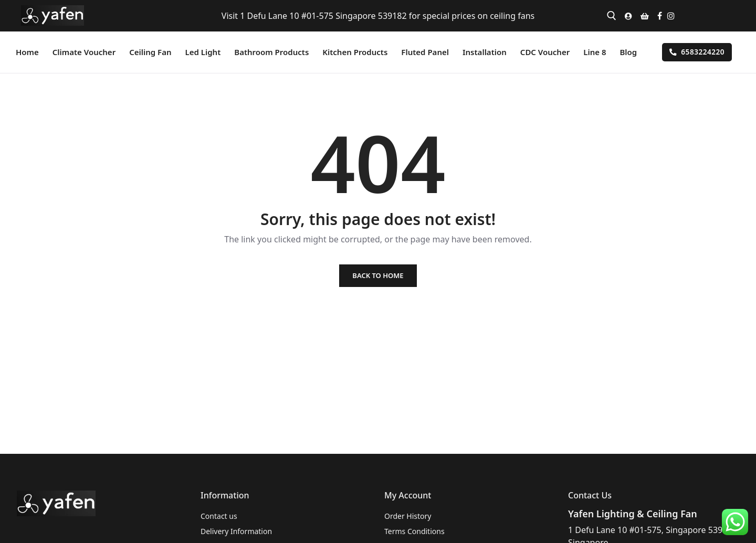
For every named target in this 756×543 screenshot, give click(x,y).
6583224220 (697, 52)
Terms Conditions (414, 531)
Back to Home (378, 275)
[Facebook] (660, 16)
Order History (408, 516)
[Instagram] (671, 16)
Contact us (219, 516)
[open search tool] (612, 16)
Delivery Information (236, 531)
